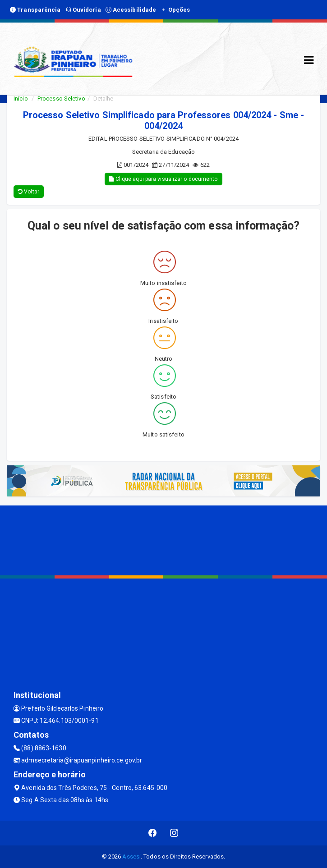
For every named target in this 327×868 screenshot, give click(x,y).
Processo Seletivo (61, 99)
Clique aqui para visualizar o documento (163, 179)
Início (21, 99)
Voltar (29, 192)
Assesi (131, 857)
